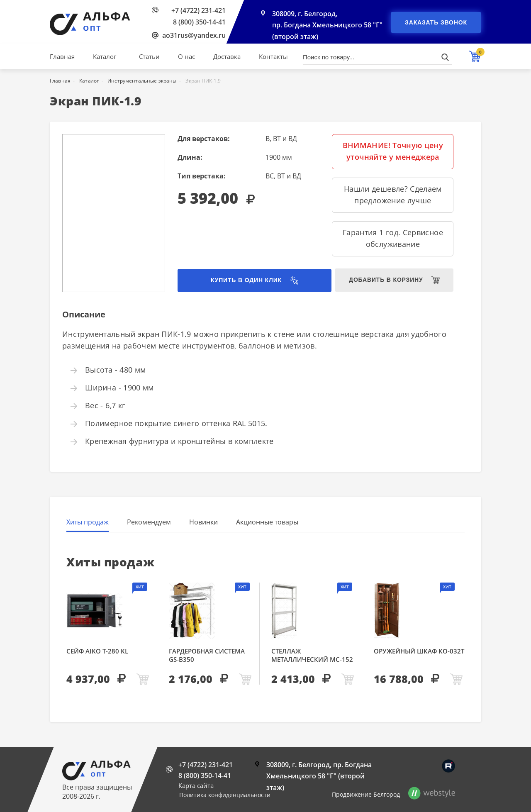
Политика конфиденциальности (225, 795)
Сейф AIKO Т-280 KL (97, 651)
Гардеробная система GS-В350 (207, 655)
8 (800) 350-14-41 (199, 22)
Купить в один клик (241, 280)
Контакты (273, 56)
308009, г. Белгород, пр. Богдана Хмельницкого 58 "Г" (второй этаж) (327, 26)
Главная (62, 56)
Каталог (105, 56)
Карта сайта (196, 785)
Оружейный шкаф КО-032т (419, 651)
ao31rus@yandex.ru (194, 35)
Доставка (227, 56)
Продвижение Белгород (366, 794)
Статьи (149, 56)
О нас (186, 56)
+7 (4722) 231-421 (199, 10)
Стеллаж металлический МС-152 (312, 655)
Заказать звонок (436, 22)
